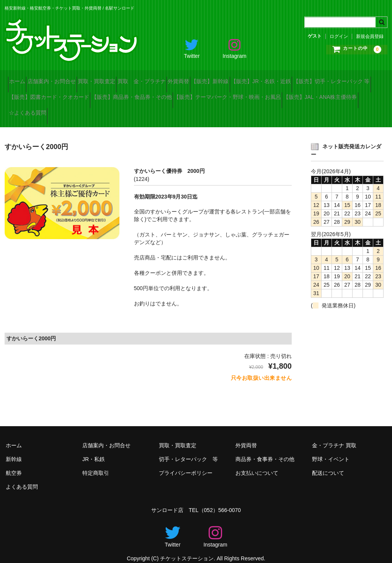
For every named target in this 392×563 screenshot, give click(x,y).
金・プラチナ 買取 (334, 436)
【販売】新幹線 (281, 78)
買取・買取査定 (127, 78)
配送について (328, 464)
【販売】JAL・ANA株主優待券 (172, 110)
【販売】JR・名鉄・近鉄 (346, 78)
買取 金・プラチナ (186, 78)
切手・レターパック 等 (188, 450)
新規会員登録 (370, 36)
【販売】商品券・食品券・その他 (241, 94)
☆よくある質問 (243, 110)
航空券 (14, 464)
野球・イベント (331, 450)
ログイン (339, 36)
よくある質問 (22, 478)
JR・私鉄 (94, 450)
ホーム (21, 78)
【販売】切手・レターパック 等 (51, 94)
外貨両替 (236, 78)
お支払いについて (257, 464)
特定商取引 (96, 464)
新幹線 (14, 450)
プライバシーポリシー (186, 464)
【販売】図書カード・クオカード (145, 94)
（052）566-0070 (220, 501)
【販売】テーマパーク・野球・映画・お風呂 (66, 110)
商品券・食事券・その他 (265, 450)
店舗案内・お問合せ (69, 78)
